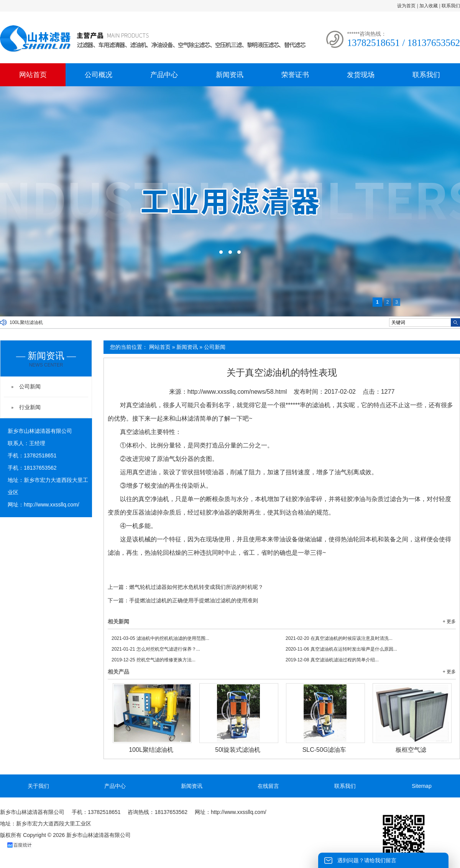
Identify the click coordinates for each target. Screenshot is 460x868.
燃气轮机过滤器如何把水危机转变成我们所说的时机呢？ (196, 587)
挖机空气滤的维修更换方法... (154, 660)
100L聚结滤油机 (26, 322)
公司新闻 (215, 347)
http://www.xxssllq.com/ (52, 505)
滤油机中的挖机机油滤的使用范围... (160, 638)
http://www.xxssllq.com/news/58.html (237, 392)
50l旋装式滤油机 (237, 750)
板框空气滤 (411, 750)
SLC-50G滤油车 (324, 750)
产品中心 (164, 75)
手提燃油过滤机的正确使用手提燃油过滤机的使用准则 (194, 600)
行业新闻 (30, 407)
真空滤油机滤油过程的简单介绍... (332, 660)
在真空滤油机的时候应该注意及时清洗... (339, 638)
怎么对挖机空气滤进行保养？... (156, 649)
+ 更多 (449, 621)
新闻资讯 (230, 75)
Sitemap (421, 786)
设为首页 (406, 6)
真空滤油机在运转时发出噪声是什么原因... (341, 649)
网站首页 (33, 75)
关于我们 (38, 786)
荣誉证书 (295, 75)
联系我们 (451, 6)
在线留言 (268, 786)
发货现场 (361, 75)
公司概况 (99, 75)
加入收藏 (429, 6)
